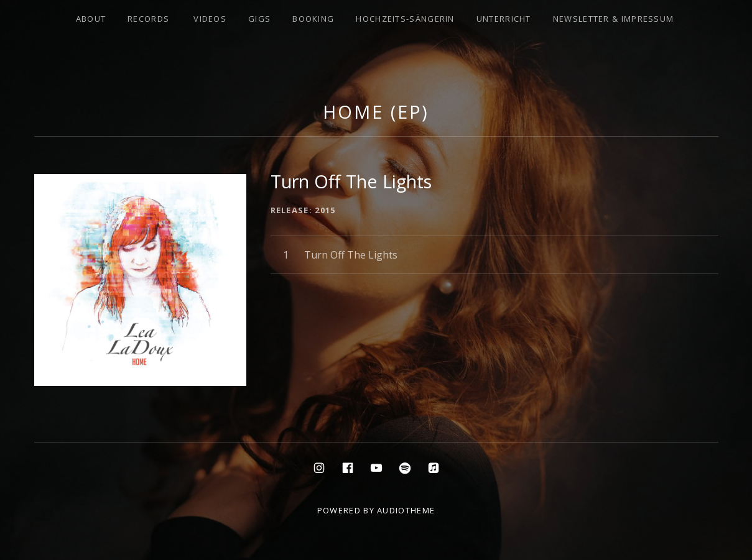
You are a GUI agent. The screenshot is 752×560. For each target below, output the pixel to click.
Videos (210, 19)
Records (148, 19)
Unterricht (504, 19)
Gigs (259, 19)
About (91, 19)
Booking (313, 19)
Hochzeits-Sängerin (405, 19)
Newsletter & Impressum (614, 19)
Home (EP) (376, 112)
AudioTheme (406, 510)
